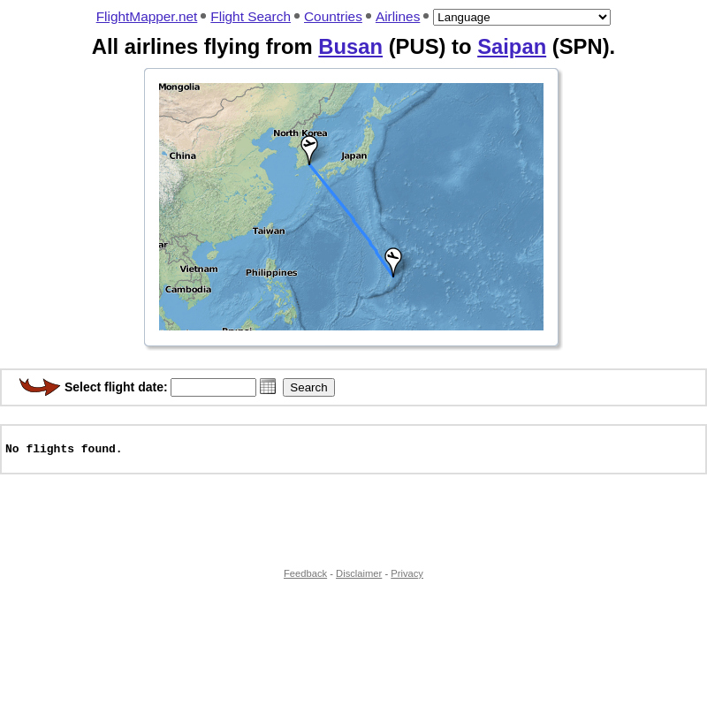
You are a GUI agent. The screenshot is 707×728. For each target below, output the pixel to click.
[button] (268, 386)
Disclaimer (359, 581)
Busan (350, 46)
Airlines (398, 16)
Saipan (512, 46)
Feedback (305, 581)
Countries (333, 16)
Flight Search (251, 16)
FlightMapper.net (147, 16)
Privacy (407, 581)
